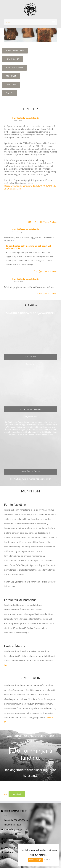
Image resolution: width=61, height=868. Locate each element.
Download (17, 794)
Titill (6, 794)
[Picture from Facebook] (44, 204)
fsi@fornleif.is (10, 838)
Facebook (9, 852)
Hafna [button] (47, 860)
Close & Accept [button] (35, 860)
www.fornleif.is (11, 848)
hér (6, 665)
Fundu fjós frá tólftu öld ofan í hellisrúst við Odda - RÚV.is (29, 247)
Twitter (7, 857)
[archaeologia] (31, 409)
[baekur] (31, 357)
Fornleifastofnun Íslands (26, 118)
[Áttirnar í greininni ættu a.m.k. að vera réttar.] (17, 204)
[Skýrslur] (31, 472)
